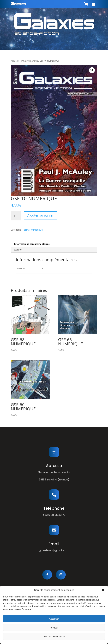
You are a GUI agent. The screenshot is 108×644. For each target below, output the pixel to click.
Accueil (14, 61)
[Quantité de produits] (16, 216)
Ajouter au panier (41, 215)
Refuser (54, 628)
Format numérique (29, 61)
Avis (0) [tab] (18, 250)
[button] (103, 590)
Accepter (54, 619)
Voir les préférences (54, 636)
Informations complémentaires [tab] (32, 244)
